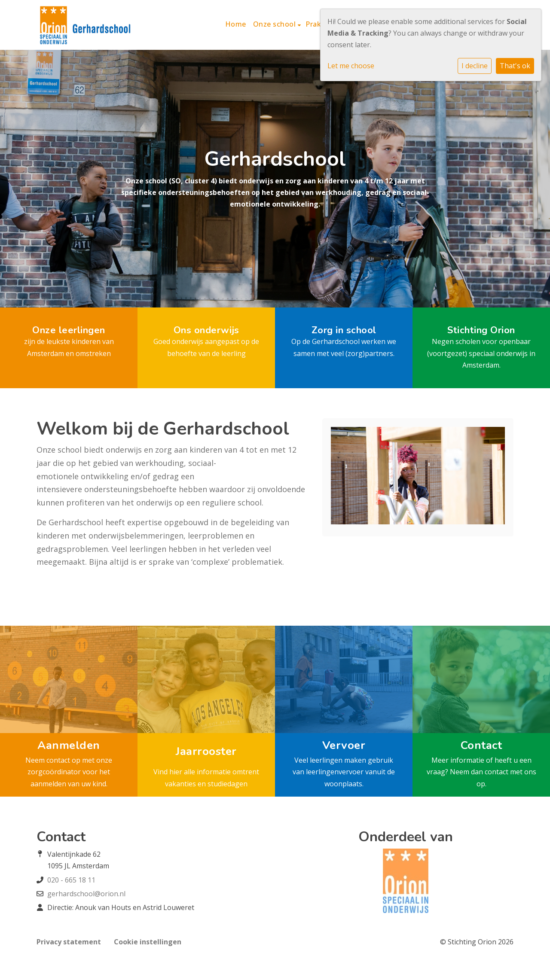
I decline (475, 66)
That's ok (515, 66)
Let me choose (351, 66)
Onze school (275, 24)
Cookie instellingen (148, 942)
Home (236, 24)
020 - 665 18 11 (71, 880)
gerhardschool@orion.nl (86, 894)
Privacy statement (69, 942)
